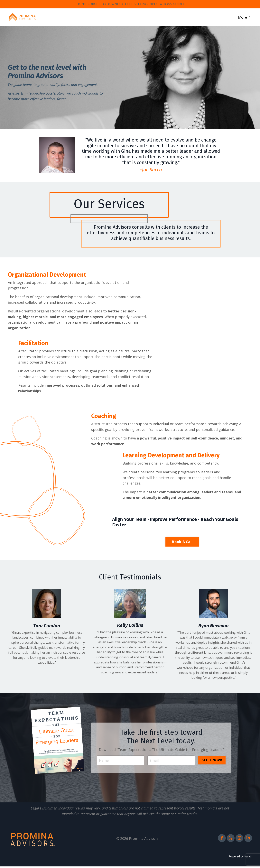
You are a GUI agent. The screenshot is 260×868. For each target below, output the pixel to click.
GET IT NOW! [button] (212, 761)
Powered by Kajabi (240, 858)
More (244, 17)
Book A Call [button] (182, 543)
